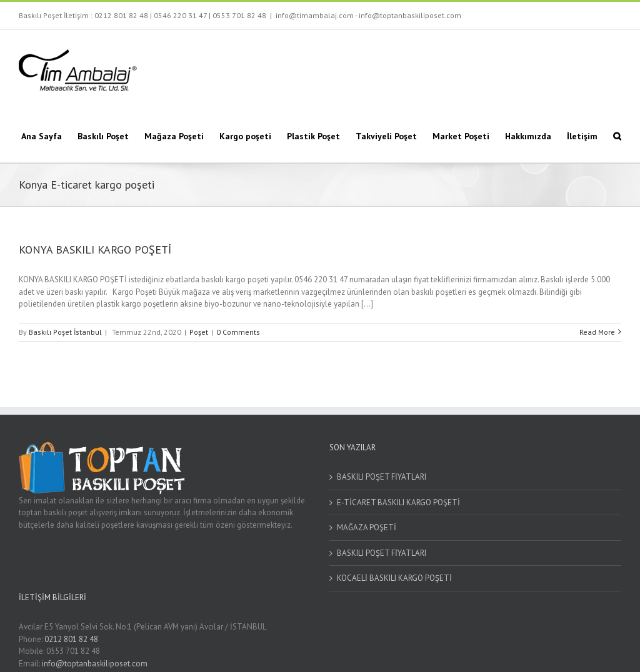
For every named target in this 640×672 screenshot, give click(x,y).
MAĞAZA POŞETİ (367, 527)
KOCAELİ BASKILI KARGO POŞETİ (394, 578)
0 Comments (238, 332)
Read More (597, 332)
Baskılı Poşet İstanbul (65, 332)
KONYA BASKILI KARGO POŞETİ (95, 250)
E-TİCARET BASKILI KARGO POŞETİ (398, 502)
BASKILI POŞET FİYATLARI (382, 477)
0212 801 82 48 (121, 15)
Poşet (199, 332)
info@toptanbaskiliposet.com (95, 664)
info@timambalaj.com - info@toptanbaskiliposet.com (368, 15)
